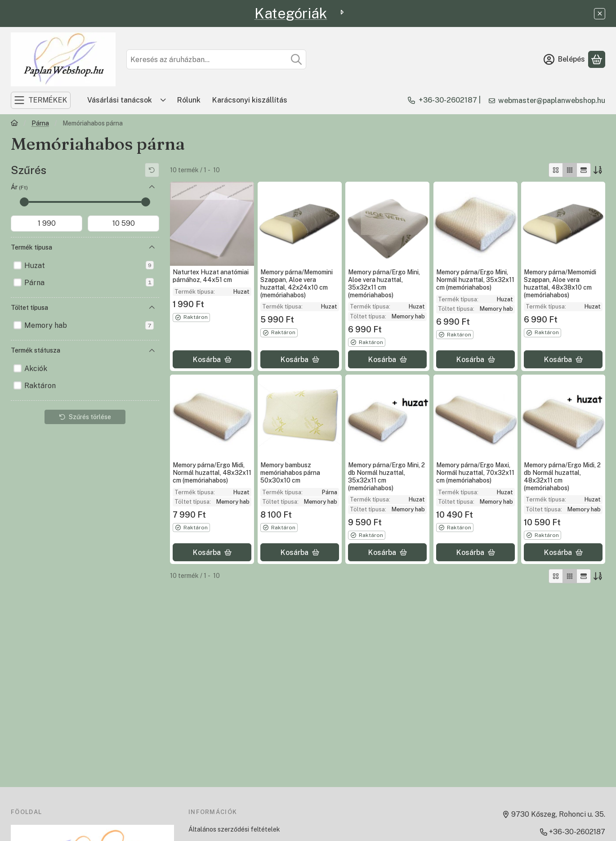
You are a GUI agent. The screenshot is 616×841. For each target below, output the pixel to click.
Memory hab (89, 325)
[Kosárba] (212, 359)
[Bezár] (600, 14)
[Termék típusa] (152, 247)
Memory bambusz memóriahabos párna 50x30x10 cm (290, 473)
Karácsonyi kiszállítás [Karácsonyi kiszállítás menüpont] (250, 100)
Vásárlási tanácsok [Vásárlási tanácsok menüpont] (120, 100)
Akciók (36, 369)
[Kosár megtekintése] (597, 59)
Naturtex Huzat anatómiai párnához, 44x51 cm (211, 276)
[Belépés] (564, 59)
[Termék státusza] (152, 351)
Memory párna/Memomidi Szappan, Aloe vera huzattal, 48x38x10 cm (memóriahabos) (560, 283)
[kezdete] (47, 224)
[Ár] (152, 187)
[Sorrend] (598, 170)
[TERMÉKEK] (41, 100)
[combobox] (216, 59)
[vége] (123, 224)
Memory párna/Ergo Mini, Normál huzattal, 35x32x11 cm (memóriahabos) (475, 280)
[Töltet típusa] (152, 308)
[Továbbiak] (163, 100)
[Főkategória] (14, 124)
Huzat (89, 265)
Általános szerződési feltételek (234, 829)
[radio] (556, 170)
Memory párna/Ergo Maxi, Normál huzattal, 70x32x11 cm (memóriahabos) (475, 473)
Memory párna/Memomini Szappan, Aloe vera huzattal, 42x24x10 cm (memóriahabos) (297, 283)
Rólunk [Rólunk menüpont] (189, 100)
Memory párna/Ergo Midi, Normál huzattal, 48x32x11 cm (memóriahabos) (212, 473)
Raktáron (40, 386)
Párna (40, 123)
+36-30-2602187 (448, 100)
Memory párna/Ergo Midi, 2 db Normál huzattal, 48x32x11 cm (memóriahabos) (562, 476)
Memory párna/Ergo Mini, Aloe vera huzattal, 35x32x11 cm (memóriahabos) (384, 283)
